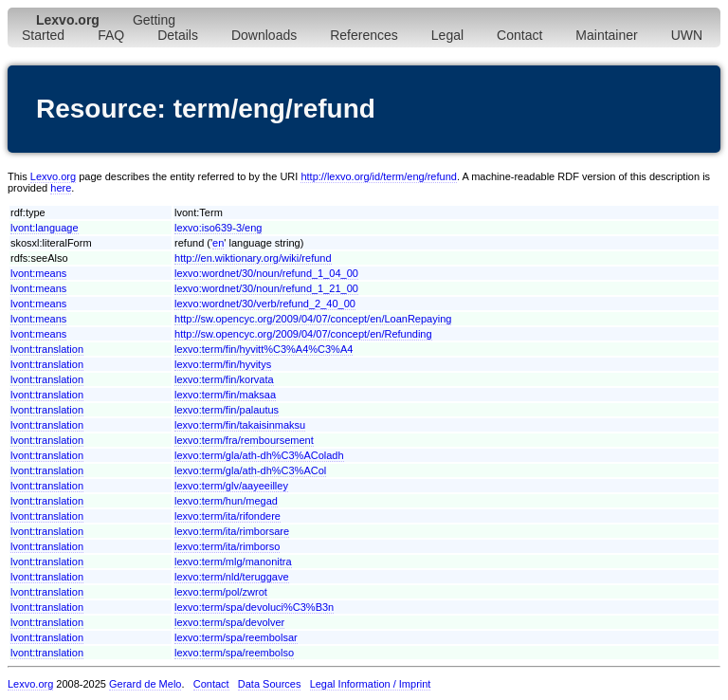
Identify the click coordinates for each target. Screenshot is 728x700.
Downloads (264, 35)
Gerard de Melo (145, 684)
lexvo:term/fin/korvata (224, 379)
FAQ (111, 35)
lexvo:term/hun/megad (226, 501)
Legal (447, 35)
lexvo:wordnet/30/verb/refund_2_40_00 (265, 304)
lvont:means (38, 273)
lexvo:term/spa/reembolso (234, 653)
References (364, 35)
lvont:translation (47, 349)
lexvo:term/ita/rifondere (227, 516)
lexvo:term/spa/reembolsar (236, 637)
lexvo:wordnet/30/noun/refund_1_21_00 (266, 288)
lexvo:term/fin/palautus (227, 410)
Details (178, 35)
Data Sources (270, 684)
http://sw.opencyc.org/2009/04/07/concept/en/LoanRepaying (313, 319)
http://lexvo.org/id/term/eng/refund (378, 176)
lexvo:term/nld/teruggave (231, 577)
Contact (519, 35)
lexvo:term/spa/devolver (229, 622)
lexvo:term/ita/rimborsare (232, 531)
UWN (687, 35)
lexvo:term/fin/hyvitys (223, 364)
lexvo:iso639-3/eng (218, 228)
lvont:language (45, 228)
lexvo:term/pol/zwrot (221, 592)
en (218, 243)
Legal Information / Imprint (371, 684)
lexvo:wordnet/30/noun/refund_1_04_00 (266, 273)
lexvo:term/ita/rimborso (227, 546)
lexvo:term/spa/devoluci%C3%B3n (254, 607)
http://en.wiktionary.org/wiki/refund (253, 258)
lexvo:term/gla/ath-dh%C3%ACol (250, 470)
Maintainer (606, 35)
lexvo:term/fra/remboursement (244, 440)
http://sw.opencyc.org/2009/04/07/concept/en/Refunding (303, 334)
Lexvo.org (53, 176)
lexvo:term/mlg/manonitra (233, 562)
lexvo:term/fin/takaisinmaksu (240, 425)
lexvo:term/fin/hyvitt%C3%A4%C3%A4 (264, 349)
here (61, 188)
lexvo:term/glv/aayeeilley (231, 486)
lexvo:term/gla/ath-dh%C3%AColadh (259, 455)
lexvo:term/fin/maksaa (225, 395)
